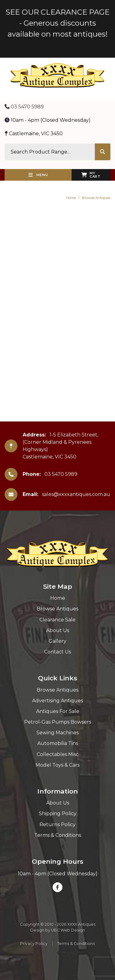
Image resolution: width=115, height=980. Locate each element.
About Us (58, 630)
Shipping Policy (58, 814)
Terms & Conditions (58, 835)
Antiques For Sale (58, 711)
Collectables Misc (58, 754)
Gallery (57, 641)
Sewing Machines (57, 733)
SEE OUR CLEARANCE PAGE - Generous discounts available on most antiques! (57, 23)
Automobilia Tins (58, 743)
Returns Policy (57, 825)
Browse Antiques (96, 198)
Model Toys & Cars (57, 765)
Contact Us (57, 652)
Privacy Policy (34, 944)
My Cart (91, 175)
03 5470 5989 (24, 107)
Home (71, 198)
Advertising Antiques (57, 701)
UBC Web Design (68, 930)
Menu (38, 175)
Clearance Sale (57, 620)
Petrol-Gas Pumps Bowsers (58, 722)
